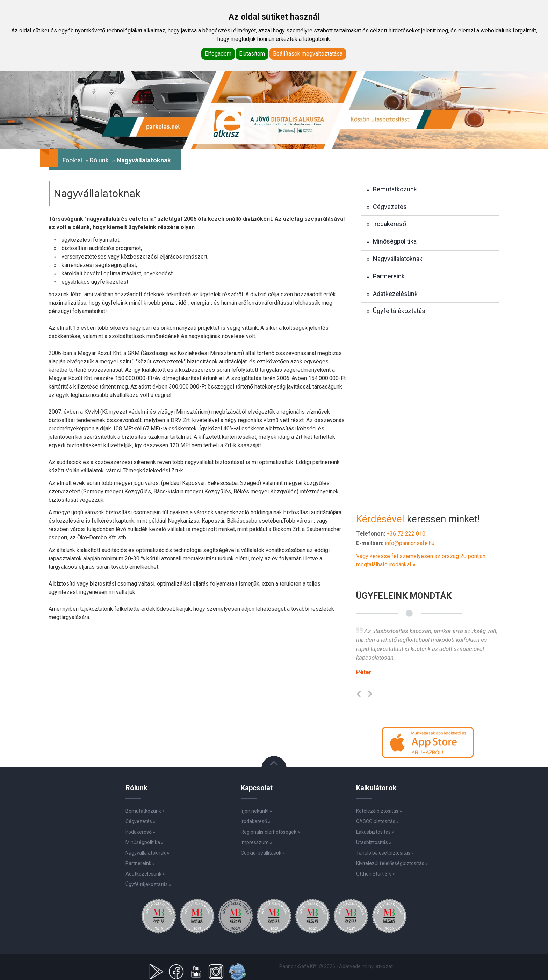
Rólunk (99, 160)
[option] (428, 654)
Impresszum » (257, 842)
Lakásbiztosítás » (375, 832)
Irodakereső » (256, 821)
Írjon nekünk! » (256, 811)
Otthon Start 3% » (376, 874)
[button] (428, 742)
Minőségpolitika (395, 241)
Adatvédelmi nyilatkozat (366, 966)
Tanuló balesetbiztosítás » (385, 853)
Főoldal (72, 160)
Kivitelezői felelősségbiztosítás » (392, 863)
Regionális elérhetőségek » (270, 832)
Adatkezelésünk (395, 294)
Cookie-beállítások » (263, 853)
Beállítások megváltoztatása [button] (308, 54)
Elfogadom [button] (218, 54)
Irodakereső (390, 224)
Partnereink (389, 276)
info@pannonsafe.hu (410, 543)
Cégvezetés (390, 207)
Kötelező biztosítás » (379, 811)
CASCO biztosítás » (377, 821)
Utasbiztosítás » (374, 842)
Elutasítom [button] (252, 54)
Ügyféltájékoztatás (399, 311)
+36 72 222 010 (406, 534)
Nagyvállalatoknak (398, 259)
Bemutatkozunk (395, 189)
